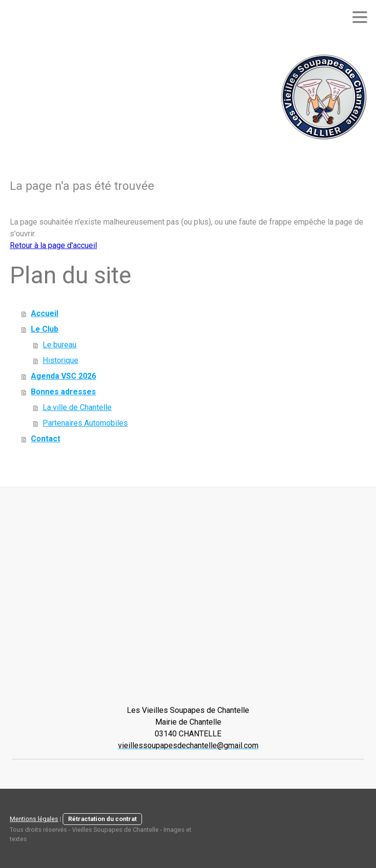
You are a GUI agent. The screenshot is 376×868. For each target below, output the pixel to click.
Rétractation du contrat (102, 819)
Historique (60, 360)
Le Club (45, 329)
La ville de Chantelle (77, 407)
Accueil (45, 313)
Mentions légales (34, 819)
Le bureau (59, 345)
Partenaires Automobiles (85, 423)
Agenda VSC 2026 (63, 376)
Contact (46, 439)
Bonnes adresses (63, 392)
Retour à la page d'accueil (53, 245)
